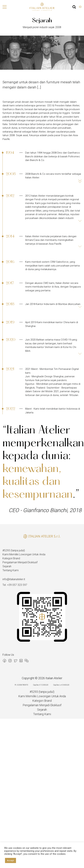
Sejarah (7, 566)
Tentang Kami (10, 570)
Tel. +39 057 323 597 (15, 585)
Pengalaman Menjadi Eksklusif (20, 562)
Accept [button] (10, 860)
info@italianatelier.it (14, 579)
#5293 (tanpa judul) (14, 550)
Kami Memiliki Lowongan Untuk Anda (24, 554)
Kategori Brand (11, 558)
